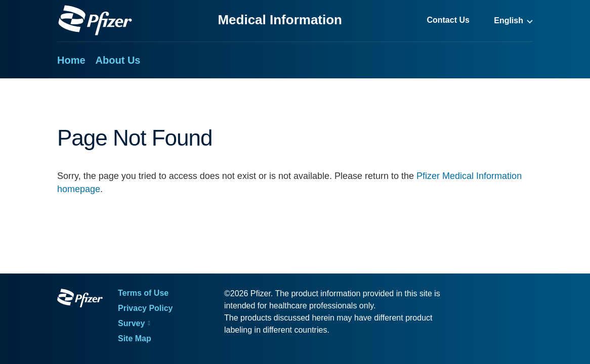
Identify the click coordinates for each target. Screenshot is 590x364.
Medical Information (280, 20)
